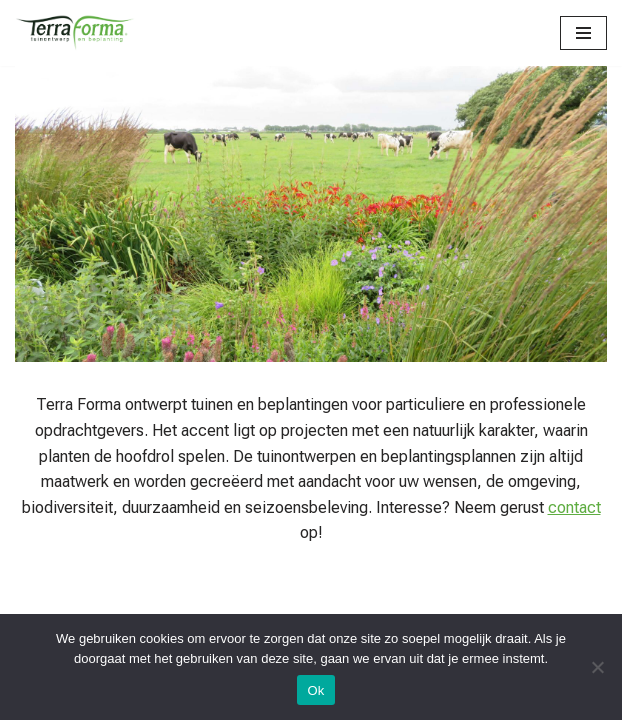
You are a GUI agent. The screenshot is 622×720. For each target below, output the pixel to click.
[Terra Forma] (75, 33)
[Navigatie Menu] (583, 33)
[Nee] (597, 667)
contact (574, 507)
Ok (315, 690)
